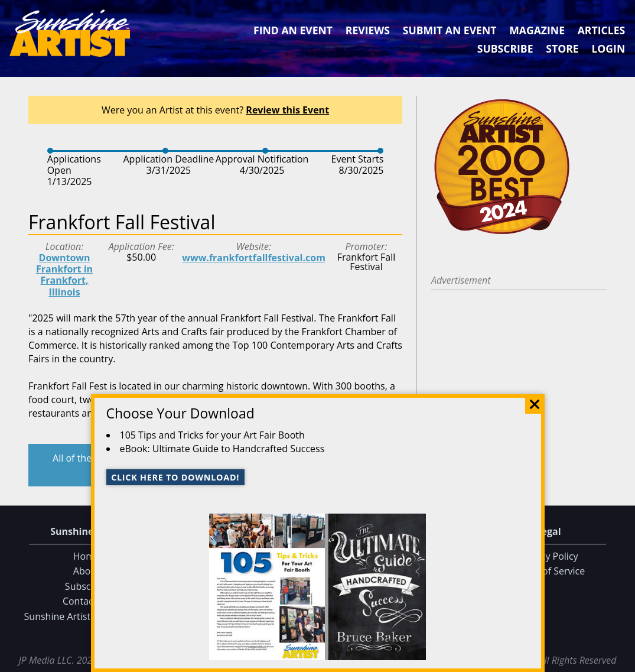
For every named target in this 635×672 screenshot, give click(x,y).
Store (562, 48)
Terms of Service (548, 572)
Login (608, 48)
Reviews (368, 30)
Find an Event (293, 30)
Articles (601, 30)
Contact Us (87, 602)
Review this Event (287, 110)
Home (87, 556)
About (87, 572)
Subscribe (505, 48)
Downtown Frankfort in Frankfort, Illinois (64, 275)
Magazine (537, 30)
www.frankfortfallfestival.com (254, 258)
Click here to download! (175, 477)
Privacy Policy (549, 556)
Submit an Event (450, 30)
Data (621, 660)
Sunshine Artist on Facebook (87, 616)
